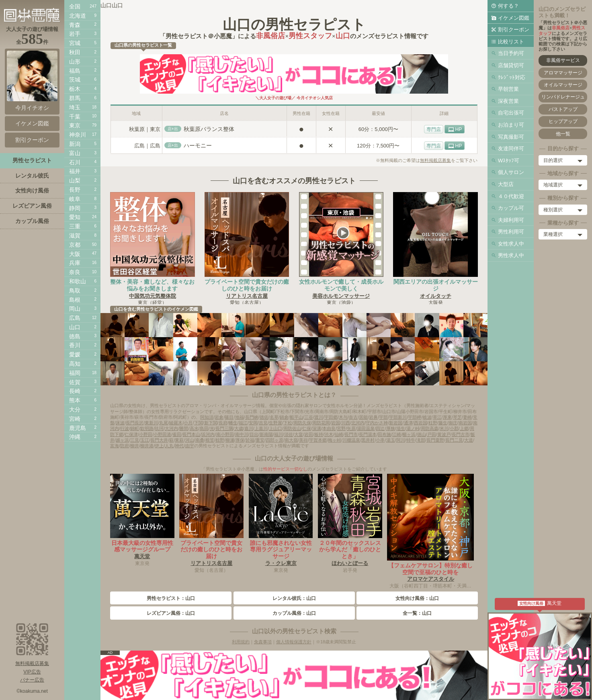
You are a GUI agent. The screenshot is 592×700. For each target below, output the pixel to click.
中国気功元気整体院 (153, 296)
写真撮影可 (511, 137)
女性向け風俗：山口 (417, 598)
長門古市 (461, 434)
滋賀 (75, 235)
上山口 (276, 428)
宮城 (75, 43)
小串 (380, 440)
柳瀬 (230, 440)
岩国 (336, 423)
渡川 (319, 417)
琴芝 (457, 417)
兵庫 (75, 263)
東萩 (179, 440)
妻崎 (467, 417)
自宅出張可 (511, 113)
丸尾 (164, 423)
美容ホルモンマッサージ (341, 296)
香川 (75, 345)
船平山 (296, 417)
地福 (240, 417)
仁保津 (131, 434)
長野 (75, 190)
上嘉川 (261, 428)
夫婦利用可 (511, 220)
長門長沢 (135, 423)
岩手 (75, 34)
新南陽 (266, 434)
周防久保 (302, 423)
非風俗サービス (563, 60)
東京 (75, 125)
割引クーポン (514, 30)
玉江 (145, 440)
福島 (75, 71)
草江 (437, 417)
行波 (125, 428)
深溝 (317, 428)
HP (459, 129)
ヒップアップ (563, 121)
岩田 (309, 434)
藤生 (443, 423)
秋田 (75, 52)
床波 (120, 423)
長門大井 (159, 440)
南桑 (200, 440)
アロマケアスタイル (431, 579)
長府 (223, 423)
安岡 (253, 423)
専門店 (434, 129)
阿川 (401, 440)
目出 (254, 434)
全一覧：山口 (417, 613)
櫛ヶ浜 (409, 434)
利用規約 (241, 642)
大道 (469, 440)
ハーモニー (198, 145)
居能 (363, 417)
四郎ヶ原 (274, 440)
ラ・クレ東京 (281, 563)
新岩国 (396, 423)
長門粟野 (435, 440)
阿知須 (207, 417)
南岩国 (465, 423)
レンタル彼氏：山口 (294, 598)
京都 (75, 245)
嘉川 (249, 428)
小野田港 (162, 434)
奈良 (75, 272)
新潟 (75, 144)
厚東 (447, 417)
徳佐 (264, 417)
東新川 (151, 423)
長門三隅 (224, 428)
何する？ (508, 6)
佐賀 (75, 382)
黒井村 (368, 440)
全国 (75, 6)
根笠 (210, 440)
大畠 (299, 434)
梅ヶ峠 (335, 440)
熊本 (75, 400)
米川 (444, 428)
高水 (194, 428)
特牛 (411, 440)
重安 (260, 440)
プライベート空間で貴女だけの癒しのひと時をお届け (247, 285)
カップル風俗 (32, 221)
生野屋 (276, 423)
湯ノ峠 (413, 428)
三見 (135, 440)
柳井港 (147, 446)
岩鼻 (373, 417)
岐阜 (75, 199)
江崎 (397, 434)
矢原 (351, 428)
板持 (319, 434)
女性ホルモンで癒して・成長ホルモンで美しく (341, 285)
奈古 (353, 417)
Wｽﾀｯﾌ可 (509, 161)
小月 (188, 423)
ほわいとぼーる (350, 563)
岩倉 (219, 417)
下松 (288, 423)
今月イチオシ (32, 81)
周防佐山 (292, 428)
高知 (75, 364)
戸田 (432, 434)
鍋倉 (284, 417)
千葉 (75, 117)
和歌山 (78, 281)
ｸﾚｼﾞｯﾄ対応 (512, 77)
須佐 (289, 434)
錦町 (135, 428)
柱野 (433, 423)
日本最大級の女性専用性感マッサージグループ (142, 546)
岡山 (75, 309)
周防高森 (430, 428)
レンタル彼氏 (32, 176)
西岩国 (421, 423)
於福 (250, 440)
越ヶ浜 (122, 440)
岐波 (427, 417)
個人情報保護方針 (294, 642)
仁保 (307, 428)
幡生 (233, 423)
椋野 (220, 440)
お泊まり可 (511, 125)
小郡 (454, 428)
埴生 (401, 428)
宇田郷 (331, 417)
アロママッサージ (563, 73)
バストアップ (563, 109)
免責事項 (263, 642)
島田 (204, 428)
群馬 (75, 98)
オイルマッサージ (563, 85)
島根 (75, 300)
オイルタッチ (436, 296)
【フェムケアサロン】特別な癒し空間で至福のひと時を (430, 569)
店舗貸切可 (511, 65)
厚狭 (391, 428)
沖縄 (75, 437)
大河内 (171, 428)
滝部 (421, 440)
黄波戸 (444, 434)
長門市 (351, 434)
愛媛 (75, 354)
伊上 (159, 446)
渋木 (329, 434)
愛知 (75, 217)
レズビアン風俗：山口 (171, 613)
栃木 (75, 89)
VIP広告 (32, 672)
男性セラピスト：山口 (171, 598)
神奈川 (78, 135)
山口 (75, 327)
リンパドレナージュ (563, 97)
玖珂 (159, 428)
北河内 (358, 423)
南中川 (242, 434)
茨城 (75, 80)
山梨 (75, 180)
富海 (115, 446)
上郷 (464, 428)
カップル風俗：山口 (294, 613)
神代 (179, 446)
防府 (125, 446)
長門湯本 (368, 434)
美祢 (303, 440)
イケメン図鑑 (514, 18)
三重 (75, 226)
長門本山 (191, 434)
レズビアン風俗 (32, 206)
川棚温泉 (351, 440)
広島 (75, 318)
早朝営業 (508, 89)
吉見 (263, 423)
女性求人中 (511, 244)
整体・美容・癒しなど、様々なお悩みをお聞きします (152, 285)
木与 (343, 417)
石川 (75, 162)
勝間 (184, 428)
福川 (279, 434)
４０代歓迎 (511, 196)
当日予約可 (511, 53)
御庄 (453, 423)
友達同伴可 (511, 148)
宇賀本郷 (318, 440)
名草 (274, 417)
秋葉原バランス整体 (209, 129)
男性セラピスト (32, 160)
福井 (75, 171)
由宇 (190, 446)
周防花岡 (321, 423)
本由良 (329, 428)
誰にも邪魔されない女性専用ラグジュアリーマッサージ (281, 550)
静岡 (75, 208)
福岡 (75, 373)
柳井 (135, 446)
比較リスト (511, 42)
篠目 (229, 417)
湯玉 (391, 440)
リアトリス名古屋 (247, 296)
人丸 (169, 446)
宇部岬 (415, 417)
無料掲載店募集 (435, 160)
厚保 (240, 440)
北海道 (78, 16)
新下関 (211, 423)
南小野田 (225, 434)
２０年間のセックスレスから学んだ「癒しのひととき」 (350, 550)
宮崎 (75, 419)
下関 (199, 423)
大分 (75, 409)
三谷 (309, 417)
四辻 (380, 428)
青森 (75, 25)
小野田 (146, 434)
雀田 (177, 434)
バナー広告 (32, 680)
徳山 (422, 434)
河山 (190, 440)
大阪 (75, 254)
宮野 (341, 428)
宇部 (383, 417)
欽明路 (147, 428)
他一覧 (563, 134)
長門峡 (252, 417)
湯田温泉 (366, 428)
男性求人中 (511, 255)
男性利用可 (511, 232)
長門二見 (454, 440)
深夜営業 (508, 101)
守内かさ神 (377, 423)
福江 (243, 423)
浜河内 (208, 434)
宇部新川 (398, 417)
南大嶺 (291, 440)
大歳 (239, 428)
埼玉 (75, 107)
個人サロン (511, 172)
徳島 (75, 336)
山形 (75, 61)
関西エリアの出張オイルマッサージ (436, 285)
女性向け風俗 (32, 190)
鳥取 (75, 291)
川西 (346, 423)
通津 (408, 423)
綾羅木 (176, 423)
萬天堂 (142, 556)
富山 (75, 153)
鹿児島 (78, 428)
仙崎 (339, 434)
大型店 (506, 184)
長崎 (75, 391)
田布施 (384, 434)
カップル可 (511, 208)
